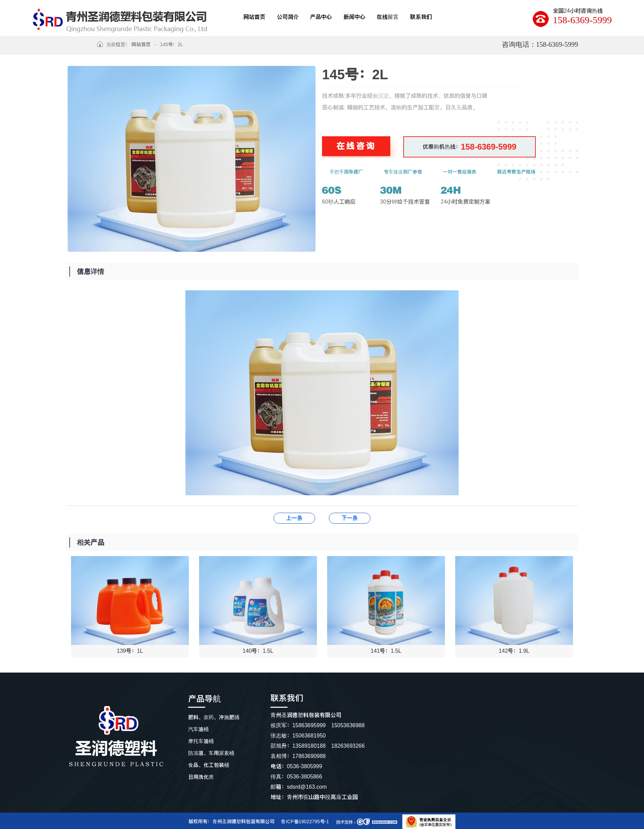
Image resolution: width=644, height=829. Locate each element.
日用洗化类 (201, 777)
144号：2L (350, 518)
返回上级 (79, 47)
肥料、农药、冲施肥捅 (214, 717)
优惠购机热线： (470, 147)
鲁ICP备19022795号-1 (305, 821)
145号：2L (172, 44)
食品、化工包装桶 (209, 765)
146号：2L (294, 518)
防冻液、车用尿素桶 (211, 753)
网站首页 (141, 44)
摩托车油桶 (201, 741)
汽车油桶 (198, 729)
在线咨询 (356, 146)
